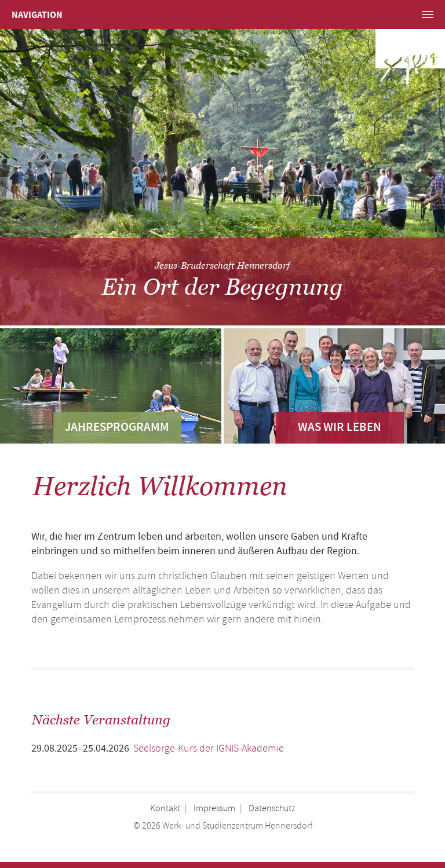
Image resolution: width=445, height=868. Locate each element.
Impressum (214, 809)
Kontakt (165, 809)
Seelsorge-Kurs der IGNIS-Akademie (209, 749)
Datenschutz (272, 809)
